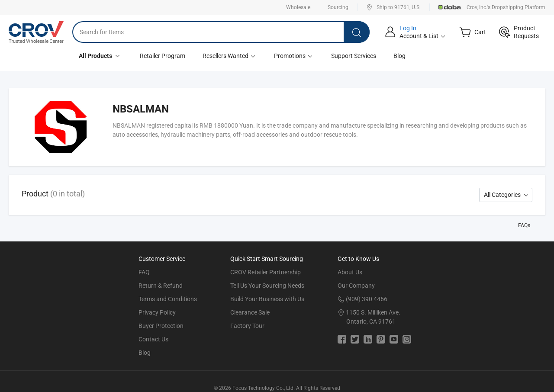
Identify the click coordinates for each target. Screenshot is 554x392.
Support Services (354, 56)
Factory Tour (247, 326)
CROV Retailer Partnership (266, 272)
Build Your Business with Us (267, 299)
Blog (399, 56)
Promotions (294, 56)
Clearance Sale (250, 312)
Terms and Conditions (168, 299)
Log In (408, 28)
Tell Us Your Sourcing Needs (267, 286)
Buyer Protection (161, 326)
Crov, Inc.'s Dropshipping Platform (506, 7)
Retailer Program (163, 56)
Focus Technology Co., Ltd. (264, 388)
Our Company (356, 286)
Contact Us (153, 339)
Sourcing (338, 7)
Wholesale (298, 7)
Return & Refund (161, 286)
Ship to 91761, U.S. (393, 7)
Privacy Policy (157, 312)
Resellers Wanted (230, 56)
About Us (350, 272)
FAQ (144, 272)
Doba (450, 7)
